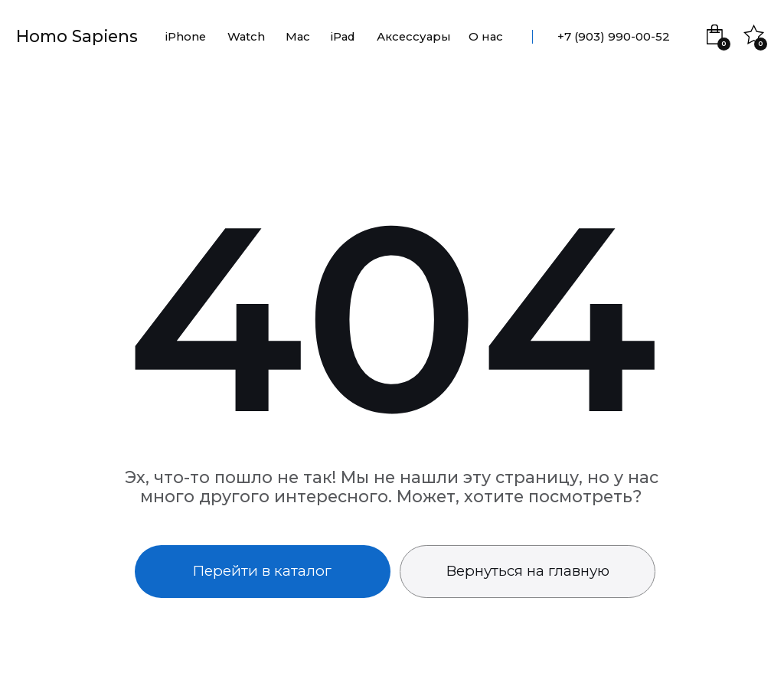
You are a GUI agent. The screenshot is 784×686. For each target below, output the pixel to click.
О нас (486, 37)
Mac (298, 37)
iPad (343, 37)
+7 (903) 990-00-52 (614, 37)
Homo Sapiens (77, 36)
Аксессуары (414, 37)
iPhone (186, 37)
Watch (246, 37)
